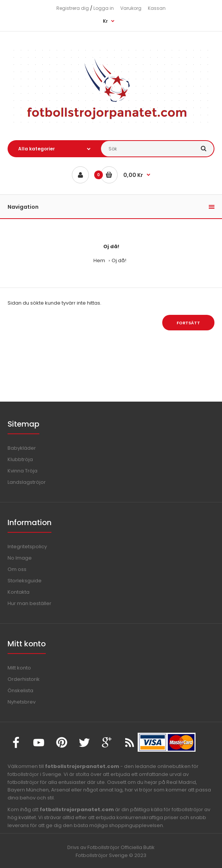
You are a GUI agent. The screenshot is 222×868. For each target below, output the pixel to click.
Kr (105, 21)
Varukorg (131, 8)
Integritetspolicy (27, 547)
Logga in (104, 8)
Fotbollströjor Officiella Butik (121, 847)
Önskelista (20, 690)
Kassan (157, 8)
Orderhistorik (24, 679)
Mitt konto (19, 668)
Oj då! (119, 260)
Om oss (17, 569)
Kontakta (19, 592)
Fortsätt (188, 323)
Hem (99, 260)
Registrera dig (73, 8)
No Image (20, 558)
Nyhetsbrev (22, 702)
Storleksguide (25, 581)
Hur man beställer (29, 603)
